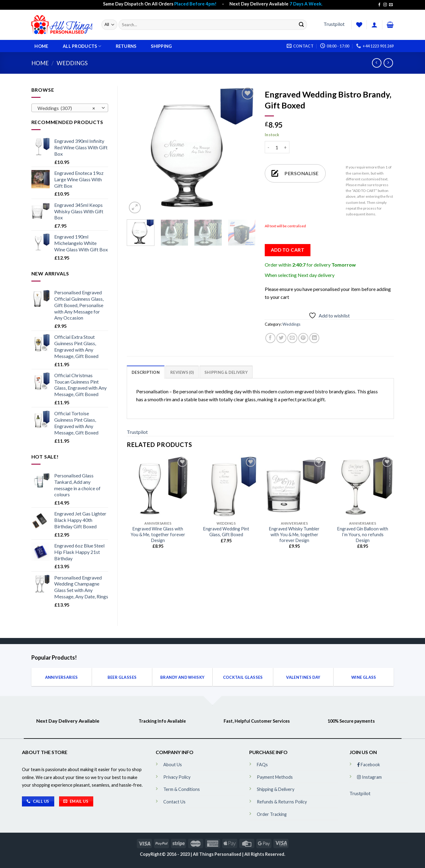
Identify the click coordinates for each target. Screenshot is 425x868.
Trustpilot (334, 24)
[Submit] (301, 25)
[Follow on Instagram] (385, 5)
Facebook (368, 765)
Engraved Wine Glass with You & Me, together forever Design (158, 534)
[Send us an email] (391, 5)
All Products (82, 46)
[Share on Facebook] (270, 338)
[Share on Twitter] (281, 338)
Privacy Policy (177, 777)
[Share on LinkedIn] (314, 338)
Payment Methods (275, 777)
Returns (126, 46)
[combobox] (70, 108)
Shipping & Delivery (226, 372)
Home (41, 46)
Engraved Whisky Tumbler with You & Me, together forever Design (294, 534)
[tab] (146, 372)
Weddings (72, 63)
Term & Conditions (182, 789)
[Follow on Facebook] (379, 5)
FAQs (262, 765)
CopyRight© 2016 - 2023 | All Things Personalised (191, 854)
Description (146, 372)
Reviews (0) (182, 372)
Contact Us (174, 802)
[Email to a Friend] (292, 338)
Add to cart (288, 250)
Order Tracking (272, 814)
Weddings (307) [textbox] (66, 108)
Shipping (161, 46)
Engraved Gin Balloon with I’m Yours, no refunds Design (363, 534)
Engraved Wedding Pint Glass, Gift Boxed (226, 532)
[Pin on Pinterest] (303, 338)
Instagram (369, 777)
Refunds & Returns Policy (282, 802)
